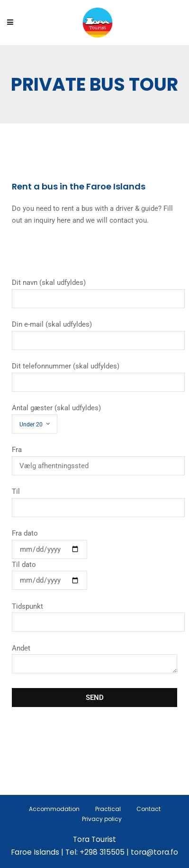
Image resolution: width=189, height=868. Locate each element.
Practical (108, 809)
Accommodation (54, 809)
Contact (148, 809)
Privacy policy (102, 819)
